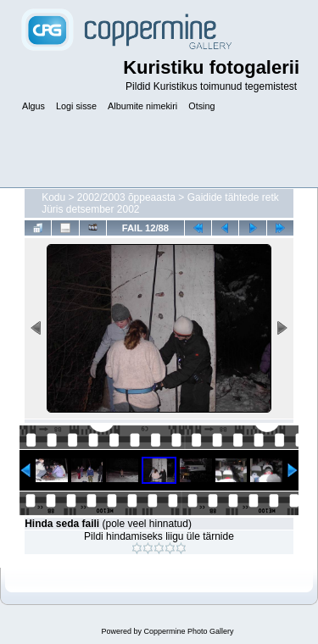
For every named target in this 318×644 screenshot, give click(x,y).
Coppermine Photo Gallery (188, 631)
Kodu (53, 197)
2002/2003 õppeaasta (126, 197)
